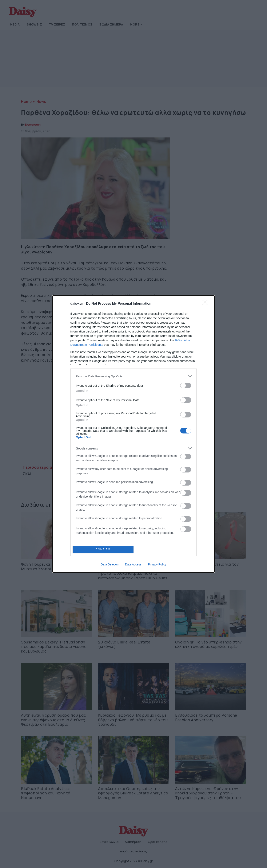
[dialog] (133, 434)
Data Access (133, 564)
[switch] (186, 386)
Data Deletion (110, 564)
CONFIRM (103, 550)
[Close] (206, 304)
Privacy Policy (157, 564)
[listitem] (133, 376)
